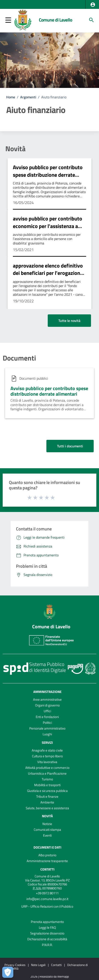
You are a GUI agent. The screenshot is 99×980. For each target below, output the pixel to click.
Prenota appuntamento (47, 922)
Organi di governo (47, 705)
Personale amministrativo (47, 728)
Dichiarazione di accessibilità (47, 939)
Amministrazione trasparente (47, 861)
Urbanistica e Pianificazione (47, 773)
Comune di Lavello (55, 20)
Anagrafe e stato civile (47, 750)
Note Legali (38, 965)
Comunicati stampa (47, 830)
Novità (15, 149)
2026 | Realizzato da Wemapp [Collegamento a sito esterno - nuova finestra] (50, 977)
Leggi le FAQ (47, 927)
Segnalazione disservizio (47, 933)
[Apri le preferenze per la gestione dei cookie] (8, 972)
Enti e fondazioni (47, 717)
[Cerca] (91, 20)
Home (11, 97)
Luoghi (47, 734)
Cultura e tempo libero (47, 756)
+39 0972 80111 (47, 893)
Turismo (47, 779)
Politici (47, 723)
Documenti (19, 358)
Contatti (47, 869)
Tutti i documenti (70, 446)
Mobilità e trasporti (47, 785)
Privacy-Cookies (15, 965)
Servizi (47, 743)
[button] (93, 5)
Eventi (47, 835)
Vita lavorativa (47, 762)
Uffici (47, 711)
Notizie (47, 824)
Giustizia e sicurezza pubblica (47, 791)
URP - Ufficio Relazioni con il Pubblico (47, 906)
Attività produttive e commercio (47, 768)
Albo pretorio (47, 855)
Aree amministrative (47, 699)
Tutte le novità (69, 321)
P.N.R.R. (47, 945)
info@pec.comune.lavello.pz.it (47, 899)
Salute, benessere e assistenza (47, 808)
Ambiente (47, 802)
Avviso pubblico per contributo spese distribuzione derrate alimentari (48, 175)
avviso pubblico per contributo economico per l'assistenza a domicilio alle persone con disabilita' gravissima (48, 230)
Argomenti (28, 97)
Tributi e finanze (47, 796)
